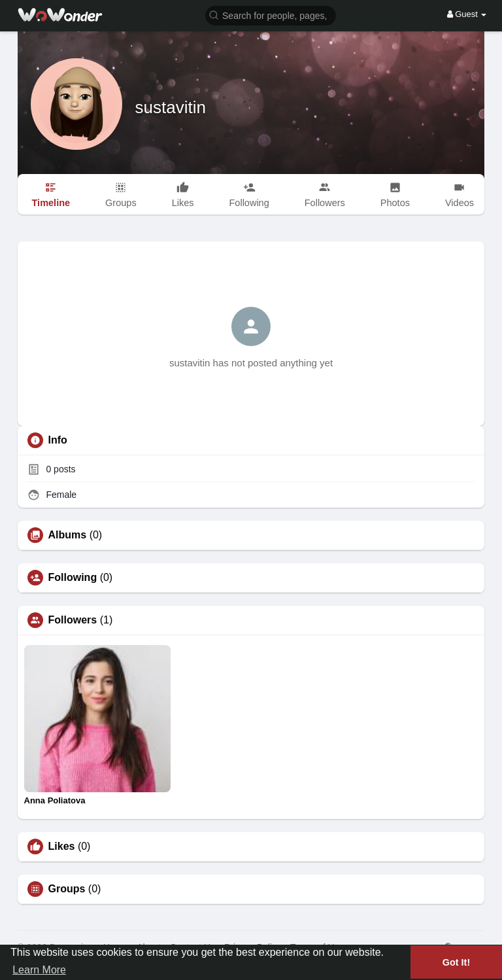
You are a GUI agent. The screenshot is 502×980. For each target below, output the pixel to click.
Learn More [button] (39, 970)
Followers (73, 620)
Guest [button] (467, 14)
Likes (62, 847)
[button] (271, 15)
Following (73, 578)
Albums (68, 535)
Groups (67, 889)
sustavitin (171, 107)
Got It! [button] (456, 962)
